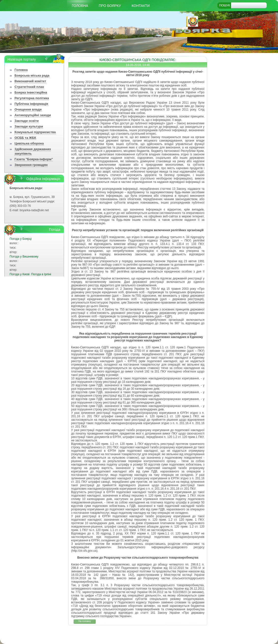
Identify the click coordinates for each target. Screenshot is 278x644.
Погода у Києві (20, 274)
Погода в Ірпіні (41, 274)
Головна (80, 6)
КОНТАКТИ (141, 6)
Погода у (21, 239)
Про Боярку (110, 6)
